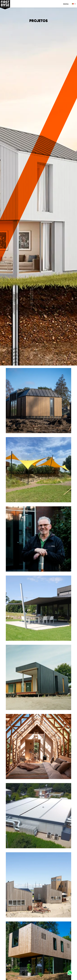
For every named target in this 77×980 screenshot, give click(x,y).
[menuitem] (74, 4)
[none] (74, 4)
